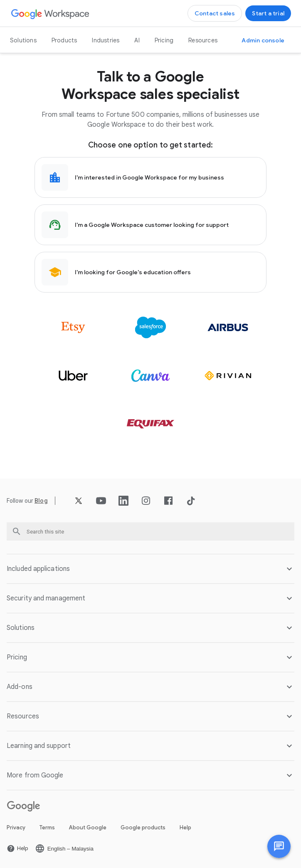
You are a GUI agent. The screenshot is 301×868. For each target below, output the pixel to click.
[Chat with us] (279, 846)
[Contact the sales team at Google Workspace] (215, 13)
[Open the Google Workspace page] (51, 14)
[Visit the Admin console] (263, 40)
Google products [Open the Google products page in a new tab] (143, 827)
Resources (203, 40)
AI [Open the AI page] (137, 40)
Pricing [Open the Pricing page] (164, 40)
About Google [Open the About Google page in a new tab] (88, 827)
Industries (106, 40)
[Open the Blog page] (41, 501)
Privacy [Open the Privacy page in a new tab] (16, 827)
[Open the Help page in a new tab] (17, 848)
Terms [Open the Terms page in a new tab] (47, 827)
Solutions (23, 40)
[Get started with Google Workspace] (268, 13)
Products (64, 40)
